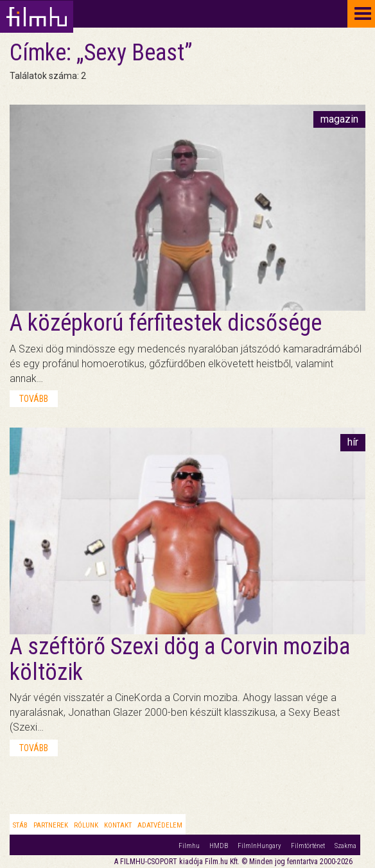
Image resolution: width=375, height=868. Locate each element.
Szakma (345, 846)
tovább (34, 399)
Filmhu (189, 846)
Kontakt (118, 825)
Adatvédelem (160, 825)
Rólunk (86, 825)
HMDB (219, 846)
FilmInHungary (259, 846)
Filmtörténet (308, 846)
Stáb (20, 825)
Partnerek (51, 825)
